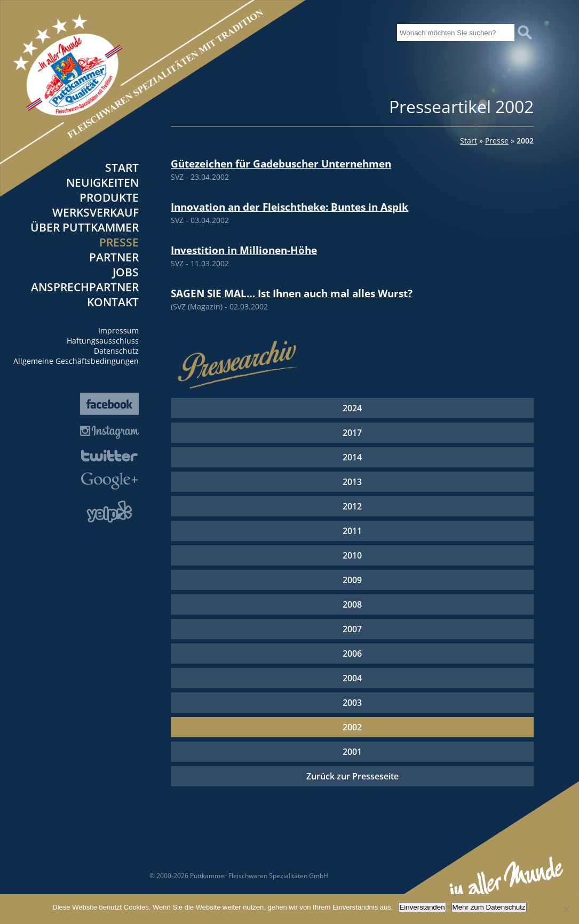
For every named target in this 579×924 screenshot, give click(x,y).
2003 (352, 703)
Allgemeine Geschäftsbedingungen (76, 361)
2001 (352, 752)
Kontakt (113, 302)
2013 (352, 482)
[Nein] (566, 909)
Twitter (109, 456)
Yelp (109, 512)
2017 (352, 433)
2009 (352, 580)
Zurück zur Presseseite (352, 776)
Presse (119, 242)
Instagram (109, 432)
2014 (352, 457)
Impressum (118, 330)
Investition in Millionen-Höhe (244, 250)
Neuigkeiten (102, 182)
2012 (352, 506)
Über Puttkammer (85, 227)
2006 (352, 654)
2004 (352, 678)
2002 (352, 727)
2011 (352, 531)
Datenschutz (116, 351)
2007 (352, 629)
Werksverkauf (96, 212)
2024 (352, 408)
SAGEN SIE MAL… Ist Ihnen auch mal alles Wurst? (292, 293)
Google (109, 481)
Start (122, 168)
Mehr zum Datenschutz (489, 907)
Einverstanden (422, 907)
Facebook (109, 404)
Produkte (109, 197)
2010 (352, 555)
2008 (352, 604)
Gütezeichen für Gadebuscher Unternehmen (281, 164)
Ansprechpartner (85, 287)
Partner (114, 257)
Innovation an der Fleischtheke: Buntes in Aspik (289, 207)
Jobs (126, 272)
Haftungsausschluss (103, 341)
